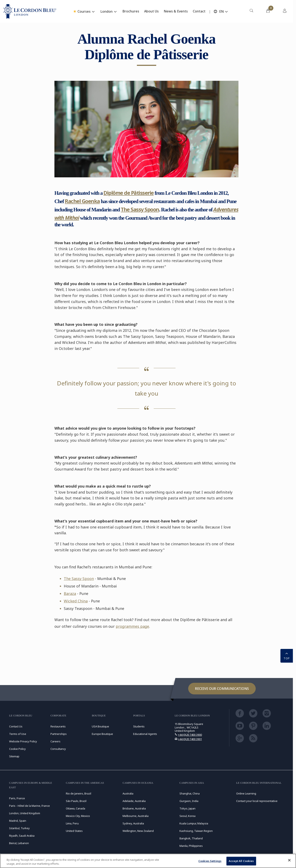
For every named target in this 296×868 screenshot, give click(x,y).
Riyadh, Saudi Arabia (22, 836)
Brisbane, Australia (134, 808)
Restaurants (58, 726)
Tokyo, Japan (187, 808)
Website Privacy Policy (23, 741)
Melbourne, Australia (136, 816)
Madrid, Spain (18, 821)
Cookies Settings (210, 861)
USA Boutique (100, 726)
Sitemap (14, 756)
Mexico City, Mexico (78, 816)
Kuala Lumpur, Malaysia (194, 823)
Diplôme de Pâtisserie (129, 193)
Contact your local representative (257, 801)
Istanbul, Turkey (19, 828)
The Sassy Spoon (140, 209)
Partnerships (59, 734)
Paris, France (17, 798)
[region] (148, 861)
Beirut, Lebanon (19, 843)
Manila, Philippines (191, 846)
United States (74, 831)
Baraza (70, 593)
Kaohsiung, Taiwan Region (196, 831)
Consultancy (58, 749)
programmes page (132, 626)
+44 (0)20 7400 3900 (190, 735)
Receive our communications (222, 689)
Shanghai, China (190, 793)
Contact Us (16, 726)
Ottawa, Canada (76, 808)
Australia (128, 793)
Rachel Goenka (82, 201)
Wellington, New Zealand (138, 831)
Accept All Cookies (241, 861)
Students (139, 726)
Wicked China (76, 601)
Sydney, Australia (133, 823)
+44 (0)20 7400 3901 (190, 739)
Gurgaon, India (189, 801)
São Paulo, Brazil (76, 801)
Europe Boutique (102, 734)
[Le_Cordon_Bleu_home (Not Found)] (30, 11)
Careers (55, 741)
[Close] (289, 860)
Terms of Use (18, 734)
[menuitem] (251, 11)
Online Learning (246, 793)
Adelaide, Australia (134, 801)
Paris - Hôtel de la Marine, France (29, 806)
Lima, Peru (72, 823)
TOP (287, 655)
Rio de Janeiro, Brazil (79, 793)
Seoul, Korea (187, 816)
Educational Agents (145, 734)
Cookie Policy (17, 749)
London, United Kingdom (25, 813)
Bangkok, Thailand (191, 838)
